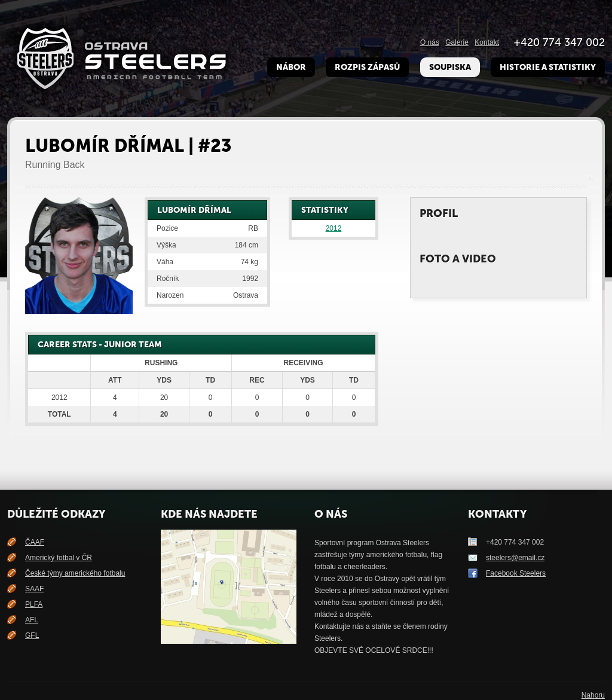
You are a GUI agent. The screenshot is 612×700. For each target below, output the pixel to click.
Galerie (457, 42)
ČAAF (35, 542)
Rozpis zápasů (367, 67)
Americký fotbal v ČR (59, 558)
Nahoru (593, 695)
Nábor (291, 67)
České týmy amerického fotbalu (75, 573)
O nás (430, 42)
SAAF (34, 589)
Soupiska (450, 67)
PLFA (34, 604)
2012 (334, 228)
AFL (32, 620)
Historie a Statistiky (548, 67)
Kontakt (487, 42)
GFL (32, 635)
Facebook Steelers (516, 573)
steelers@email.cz (515, 558)
